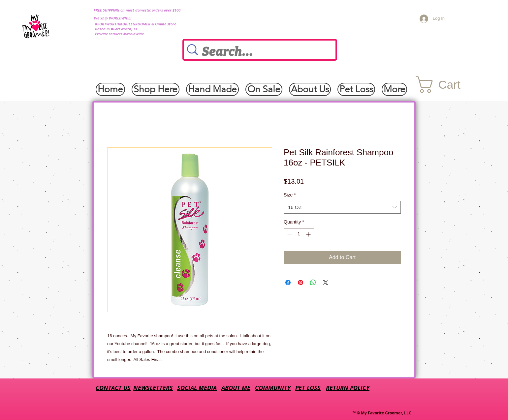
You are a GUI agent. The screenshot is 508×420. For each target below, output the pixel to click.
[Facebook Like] (66, 85)
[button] (449, 85)
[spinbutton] (299, 234)
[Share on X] (326, 283)
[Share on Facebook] (288, 283)
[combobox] (342, 207)
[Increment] (309, 234)
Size (290, 195)
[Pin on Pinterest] (301, 283)
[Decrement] (289, 234)
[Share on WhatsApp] (313, 283)
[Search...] (262, 52)
